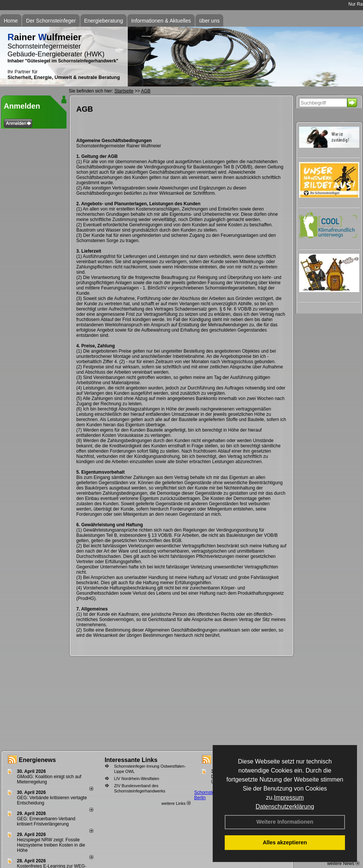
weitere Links (176, 803)
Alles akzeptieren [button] (285, 842)
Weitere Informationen (285, 822)
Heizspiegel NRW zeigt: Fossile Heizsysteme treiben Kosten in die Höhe (51, 845)
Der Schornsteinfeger (51, 21)
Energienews (37, 760)
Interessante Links (131, 760)
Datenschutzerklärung (285, 807)
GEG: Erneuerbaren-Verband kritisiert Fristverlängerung (46, 821)
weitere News (343, 863)
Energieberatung (104, 21)
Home (11, 21)
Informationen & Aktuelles (161, 21)
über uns (209, 21)
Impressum (289, 798)
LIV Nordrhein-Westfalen (136, 779)
